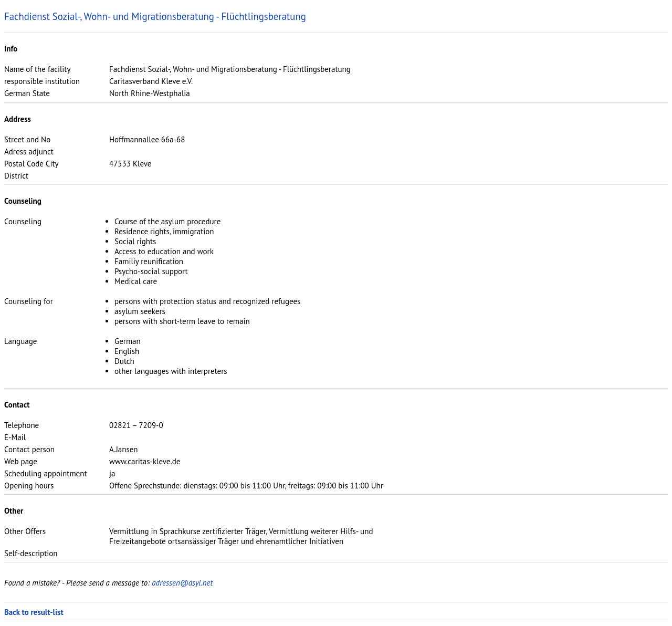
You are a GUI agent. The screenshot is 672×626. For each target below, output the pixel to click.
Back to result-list (34, 612)
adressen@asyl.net (182, 583)
